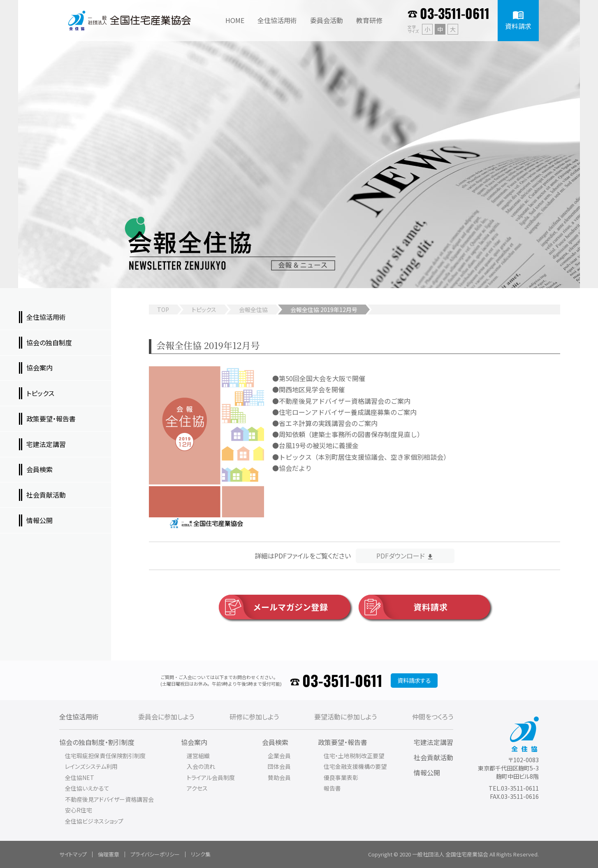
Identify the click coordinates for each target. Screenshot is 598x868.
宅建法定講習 (433, 742)
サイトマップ (73, 854)
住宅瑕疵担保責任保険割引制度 (105, 756)
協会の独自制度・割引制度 (97, 742)
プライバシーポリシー (155, 854)
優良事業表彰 (341, 777)
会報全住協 (253, 310)
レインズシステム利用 (91, 766)
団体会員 (279, 766)
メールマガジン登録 (274, 607)
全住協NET (80, 777)
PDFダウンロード (401, 556)
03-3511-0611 (455, 13)
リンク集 (201, 854)
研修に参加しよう (254, 717)
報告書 (332, 788)
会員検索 (275, 742)
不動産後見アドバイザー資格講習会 (109, 799)
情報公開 (427, 773)
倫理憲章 (109, 854)
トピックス (204, 310)
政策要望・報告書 (343, 742)
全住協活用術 (79, 717)
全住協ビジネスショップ (94, 821)
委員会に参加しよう (166, 717)
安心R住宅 (79, 810)
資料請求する (414, 680)
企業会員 (279, 756)
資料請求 (403, 607)
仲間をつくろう (433, 717)
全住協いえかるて (87, 788)
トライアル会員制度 (211, 777)
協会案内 (194, 742)
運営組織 (198, 756)
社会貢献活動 (433, 757)
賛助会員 (279, 777)
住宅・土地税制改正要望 (354, 756)
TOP (163, 310)
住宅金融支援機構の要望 (355, 766)
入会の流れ (201, 766)
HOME (235, 20)
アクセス (197, 788)
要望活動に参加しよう (345, 717)
